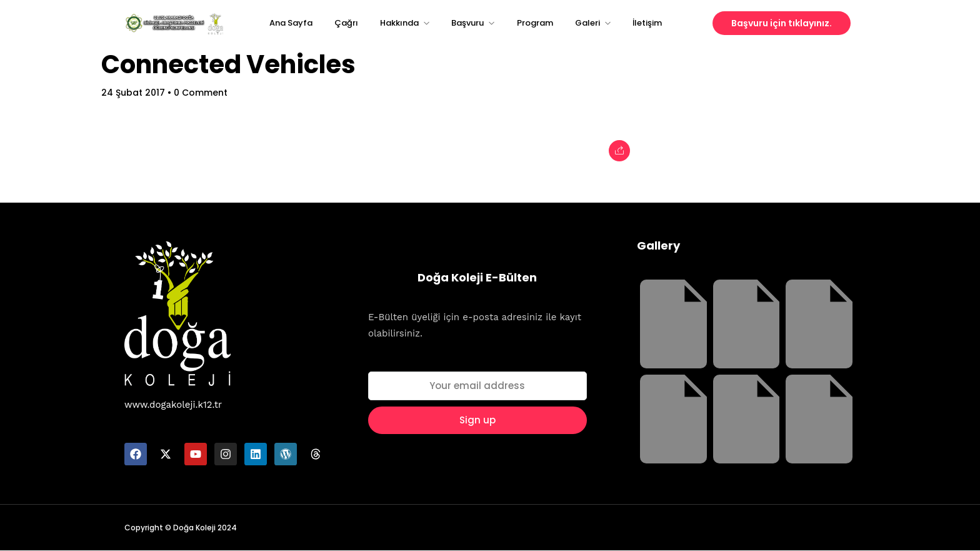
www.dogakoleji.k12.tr (173, 405)
